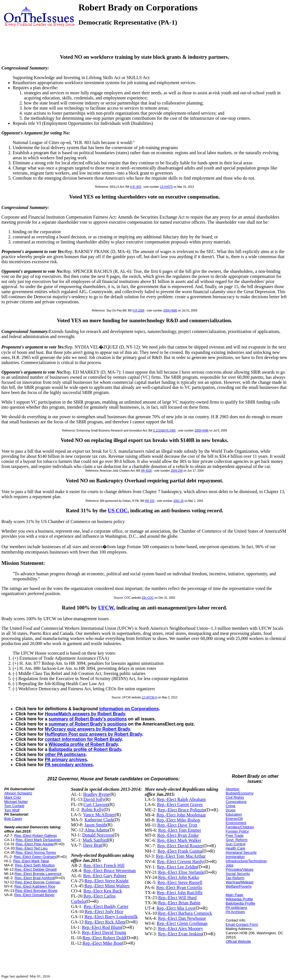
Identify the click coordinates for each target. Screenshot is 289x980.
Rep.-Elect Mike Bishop (178, 820)
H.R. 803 (136, 187)
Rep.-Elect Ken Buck (103, 891)
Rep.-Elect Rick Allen (105, 922)
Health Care (235, 848)
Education (234, 814)
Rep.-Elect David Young (104, 932)
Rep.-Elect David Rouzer (180, 846)
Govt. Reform (236, 840)
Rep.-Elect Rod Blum (101, 927)
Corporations (236, 802)
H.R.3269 (138, 311)
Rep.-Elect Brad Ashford (34, 878)
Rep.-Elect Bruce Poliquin (181, 810)
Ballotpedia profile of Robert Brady (85, 749)
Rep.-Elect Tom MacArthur (181, 856)
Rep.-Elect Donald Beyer (34, 895)
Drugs (230, 810)
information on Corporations (129, 709)
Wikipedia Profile (239, 899)
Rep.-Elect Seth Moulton (35, 865)
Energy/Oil (234, 819)
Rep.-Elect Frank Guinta (180, 851)
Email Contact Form (242, 925)
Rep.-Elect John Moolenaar (181, 815)
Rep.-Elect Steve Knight (107, 881)
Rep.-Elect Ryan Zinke (178, 835)
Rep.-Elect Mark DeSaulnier (38, 840)
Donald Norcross (98, 835)
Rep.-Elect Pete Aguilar (34, 844)
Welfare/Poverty (238, 886)
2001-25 (179, 501)
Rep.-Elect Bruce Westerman (110, 871)
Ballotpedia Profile (240, 903)
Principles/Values (239, 869)
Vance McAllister (99, 815)
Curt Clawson (96, 804)
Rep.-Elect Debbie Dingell (36, 869)
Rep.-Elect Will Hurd (177, 898)
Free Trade (235, 836)
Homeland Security (241, 852)
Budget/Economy (239, 793)
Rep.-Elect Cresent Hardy (180, 862)
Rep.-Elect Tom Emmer (180, 830)
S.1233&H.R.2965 (164, 431)
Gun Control (235, 844)
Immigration (235, 857)
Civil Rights (235, 797)
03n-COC (148, 598)
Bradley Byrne (97, 794)
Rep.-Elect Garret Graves (180, 804)
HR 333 (150, 501)
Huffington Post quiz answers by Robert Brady (93, 734)
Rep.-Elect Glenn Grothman (182, 923)
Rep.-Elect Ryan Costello (179, 888)
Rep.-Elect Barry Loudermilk (111, 917)
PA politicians (236, 908)
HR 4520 (146, 471)
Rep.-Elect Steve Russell (180, 882)
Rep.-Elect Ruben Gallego (35, 836)
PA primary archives (66, 760)
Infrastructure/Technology (246, 861)
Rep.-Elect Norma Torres (36, 852)
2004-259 (177, 471)
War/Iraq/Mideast (239, 882)
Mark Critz (13, 797)
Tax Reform (235, 878)
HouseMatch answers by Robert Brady (85, 714)
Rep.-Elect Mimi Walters (107, 886)
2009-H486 (201, 431)
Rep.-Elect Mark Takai (31, 861)
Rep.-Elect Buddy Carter (106, 906)
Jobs (229, 865)
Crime (230, 806)
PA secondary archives (69, 765)
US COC (118, 510)
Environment (236, 823)
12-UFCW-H (149, 697)
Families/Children (240, 827)
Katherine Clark (99, 820)
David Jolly (94, 799)
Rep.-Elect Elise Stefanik (181, 872)
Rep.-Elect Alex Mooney (181, 928)
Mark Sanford (95, 840)
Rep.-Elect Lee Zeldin (177, 867)
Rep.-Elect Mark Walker (179, 840)
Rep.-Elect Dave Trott (177, 825)
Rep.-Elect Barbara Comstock (185, 913)
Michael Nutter (16, 802)
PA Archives (235, 912)
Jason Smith (95, 825)
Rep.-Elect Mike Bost (102, 943)
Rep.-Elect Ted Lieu (31, 848)
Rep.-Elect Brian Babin (179, 903)
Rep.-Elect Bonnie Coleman (38, 882)
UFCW (106, 608)
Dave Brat (92, 845)
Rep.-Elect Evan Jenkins (180, 934)
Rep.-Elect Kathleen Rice (35, 886)
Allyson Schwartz (18, 793)
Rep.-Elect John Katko (179, 877)
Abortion (232, 789)
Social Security (238, 874)
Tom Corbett (14, 806)
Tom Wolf (12, 810)
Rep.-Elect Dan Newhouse (182, 918)
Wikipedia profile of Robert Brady (83, 744)
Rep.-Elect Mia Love (176, 908)
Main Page (234, 895)
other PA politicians (65, 754)
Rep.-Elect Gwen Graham (35, 857)
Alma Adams (97, 830)
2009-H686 (170, 311)
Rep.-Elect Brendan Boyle (36, 891)
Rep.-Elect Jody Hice (104, 912)
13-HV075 (166, 187)
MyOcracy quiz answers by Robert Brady (87, 729)
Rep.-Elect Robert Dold (104, 938)
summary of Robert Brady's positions (88, 719)
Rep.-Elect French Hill (104, 865)
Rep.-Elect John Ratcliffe (180, 893)
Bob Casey (13, 819)
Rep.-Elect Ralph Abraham (181, 799)
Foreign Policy (237, 831)
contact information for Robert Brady (83, 739)
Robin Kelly (92, 810)
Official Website (238, 941)
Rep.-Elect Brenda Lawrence (38, 874)
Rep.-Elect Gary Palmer (105, 876)
